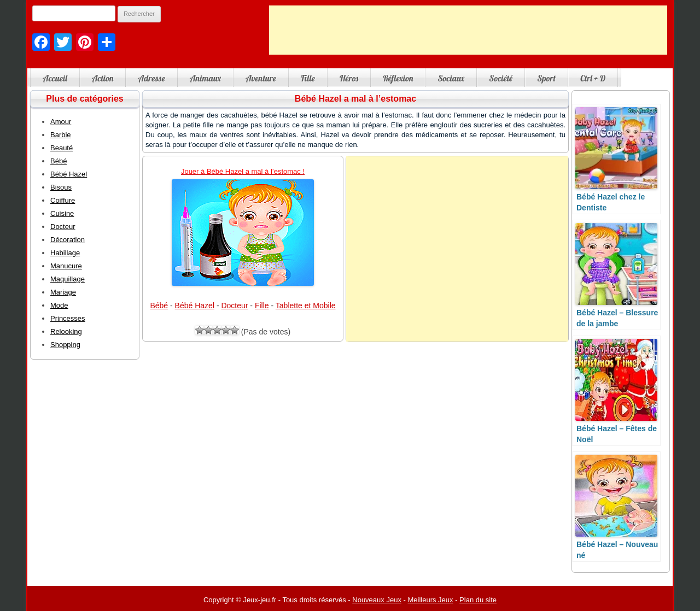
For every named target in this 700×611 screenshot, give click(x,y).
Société (501, 78)
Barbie (61, 135)
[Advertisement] (468, 30)
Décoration (68, 240)
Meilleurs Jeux (430, 600)
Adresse (151, 78)
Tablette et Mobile (306, 305)
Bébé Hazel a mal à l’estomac (355, 99)
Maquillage (68, 279)
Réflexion (398, 78)
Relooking (66, 331)
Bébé (159, 305)
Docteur (234, 305)
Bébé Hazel (195, 305)
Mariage (63, 292)
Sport (546, 78)
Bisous (61, 187)
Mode (59, 305)
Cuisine (62, 213)
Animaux (205, 78)
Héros (349, 78)
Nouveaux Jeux (377, 600)
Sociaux (451, 78)
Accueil (55, 78)
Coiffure (63, 200)
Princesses (68, 318)
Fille (308, 78)
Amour (61, 122)
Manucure (66, 266)
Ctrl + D (593, 78)
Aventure (261, 78)
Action (103, 78)
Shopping (65, 345)
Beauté (62, 148)
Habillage (65, 253)
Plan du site (478, 600)
